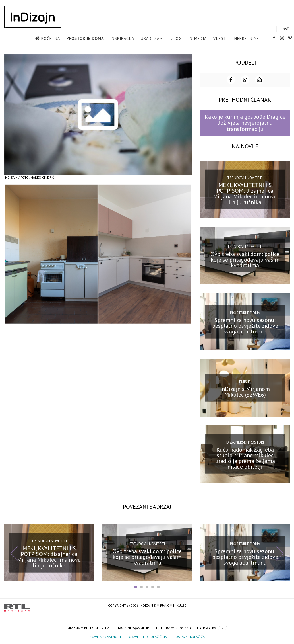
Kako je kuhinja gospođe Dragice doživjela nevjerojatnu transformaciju (245, 122)
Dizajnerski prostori (245, 442)
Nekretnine (247, 39)
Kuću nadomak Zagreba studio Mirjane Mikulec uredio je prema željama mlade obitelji (245, 457)
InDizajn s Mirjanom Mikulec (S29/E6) (245, 391)
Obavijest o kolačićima (148, 636)
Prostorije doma (85, 39)
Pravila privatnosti (106, 636)
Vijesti (220, 39)
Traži (285, 29)
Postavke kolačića (189, 636)
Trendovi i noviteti (245, 177)
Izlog (176, 39)
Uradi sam (152, 39)
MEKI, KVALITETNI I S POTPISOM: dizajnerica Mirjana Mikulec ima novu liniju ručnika (245, 193)
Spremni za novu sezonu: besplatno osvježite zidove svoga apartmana (245, 325)
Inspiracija (122, 39)
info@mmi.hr (138, 628)
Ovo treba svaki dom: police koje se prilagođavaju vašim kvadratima (245, 259)
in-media (197, 39)
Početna (51, 39)
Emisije (245, 381)
